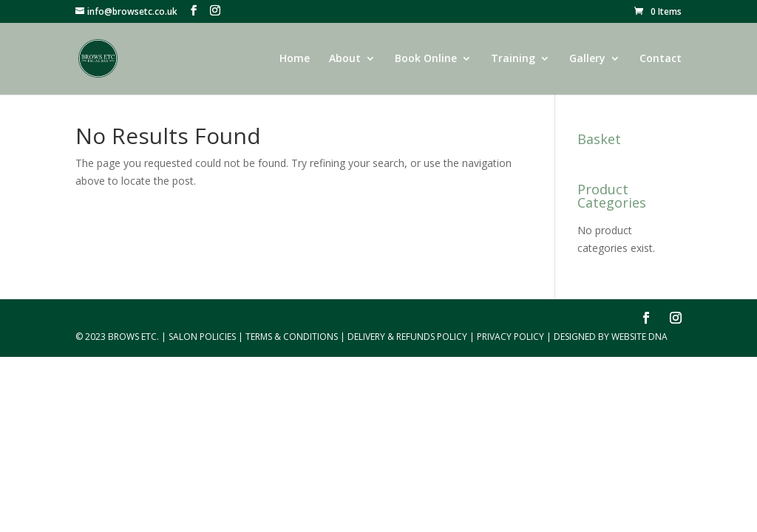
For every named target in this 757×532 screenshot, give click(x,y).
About (345, 59)
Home (295, 59)
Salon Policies (202, 337)
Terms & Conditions (292, 337)
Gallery (587, 59)
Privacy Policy (510, 337)
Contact (661, 59)
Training (513, 59)
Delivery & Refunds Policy (407, 337)
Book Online (426, 59)
